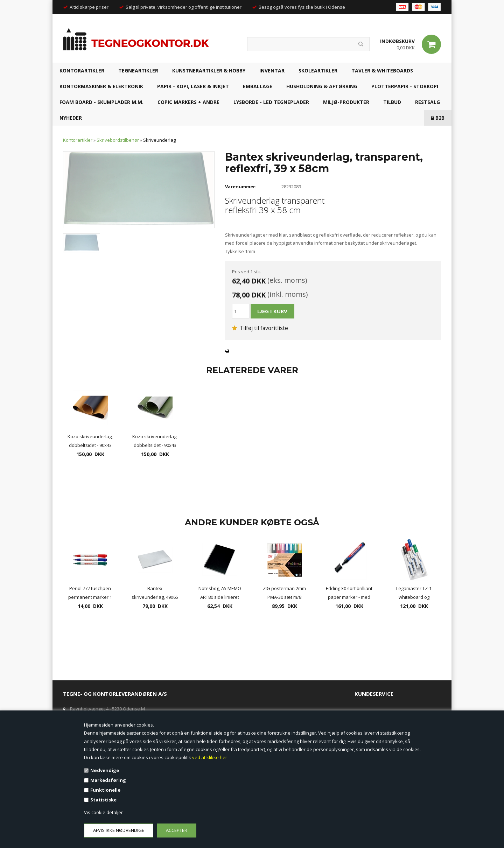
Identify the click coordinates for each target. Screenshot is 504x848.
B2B (438, 118)
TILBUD (392, 102)
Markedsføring (108, 780)
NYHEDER (71, 118)
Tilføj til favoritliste (260, 328)
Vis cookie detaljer (103, 812)
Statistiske (103, 800)
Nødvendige (105, 770)
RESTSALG (428, 102)
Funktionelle (105, 790)
